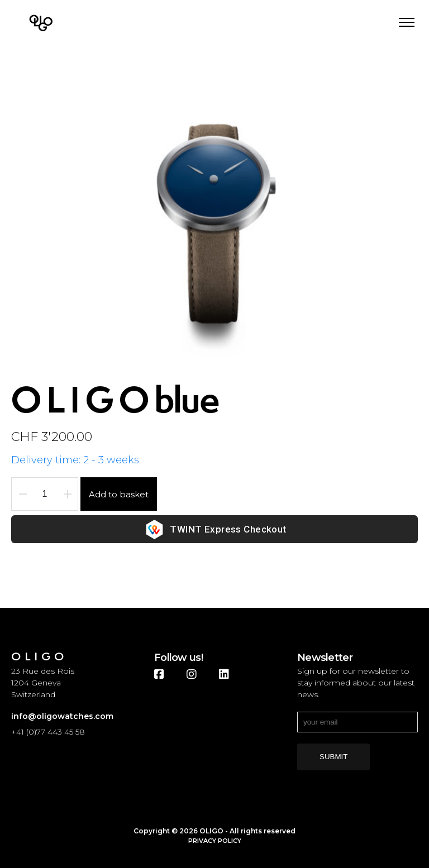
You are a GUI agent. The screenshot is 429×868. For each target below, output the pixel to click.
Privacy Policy (215, 841)
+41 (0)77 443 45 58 (48, 732)
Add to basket (119, 494)
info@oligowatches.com (62, 716)
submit (333, 757)
